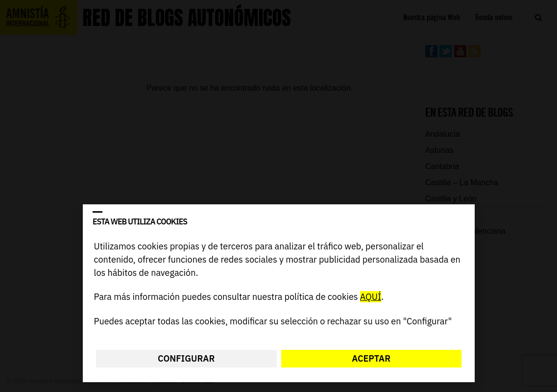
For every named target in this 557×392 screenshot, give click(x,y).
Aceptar (371, 358)
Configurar (186, 358)
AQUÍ (370, 297)
